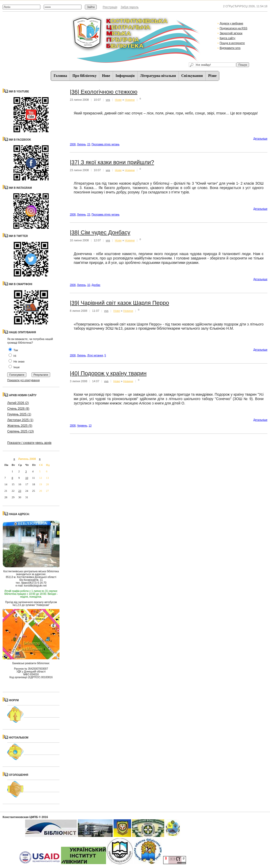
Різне (212, 76)
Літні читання (95, 355)
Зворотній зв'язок (231, 33)
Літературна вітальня (158, 76)
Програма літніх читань (106, 144)
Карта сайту (227, 38)
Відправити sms (230, 48)
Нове (106, 76)
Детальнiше (260, 139)
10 (27, 478)
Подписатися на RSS (233, 28)
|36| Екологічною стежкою (104, 92)
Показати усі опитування (23, 380)
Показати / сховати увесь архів (29, 443)
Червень (82, 426)
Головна (61, 76)
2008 (73, 144)
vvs (108, 100)
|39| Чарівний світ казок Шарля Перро (119, 303)
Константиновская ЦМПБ (20, 817)
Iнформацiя (125, 76)
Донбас (96, 285)
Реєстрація (110, 7)
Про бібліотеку (84, 76)
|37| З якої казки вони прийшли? (112, 162)
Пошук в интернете (232, 43)
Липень (81, 144)
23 (20, 491)
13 (90, 426)
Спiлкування (192, 76)
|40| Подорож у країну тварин (108, 373)
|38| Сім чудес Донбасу (100, 232)
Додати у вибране (231, 23)
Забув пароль (129, 7)
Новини (130, 100)
